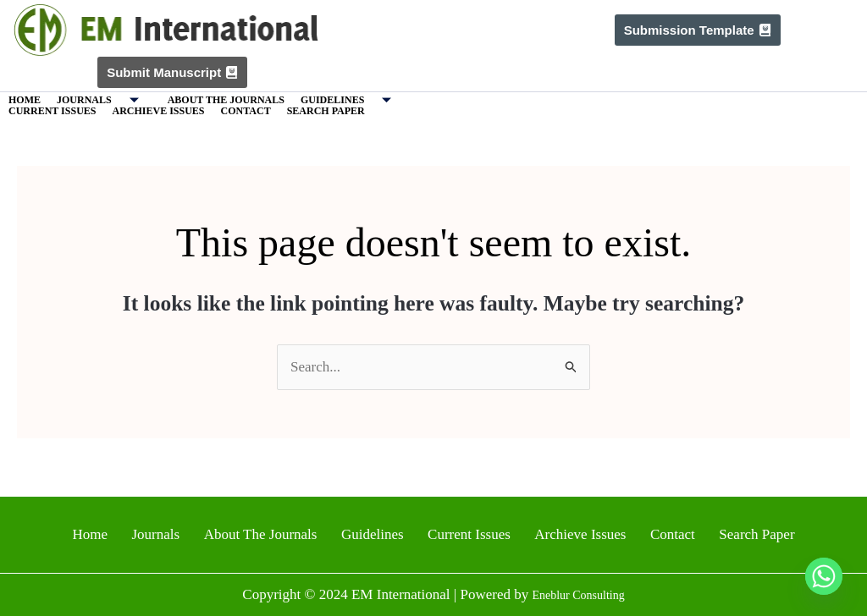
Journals (104, 100)
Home (25, 100)
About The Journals (226, 100)
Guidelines (352, 100)
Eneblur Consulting (579, 594)
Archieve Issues (158, 111)
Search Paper (326, 111)
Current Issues (52, 111)
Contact (246, 111)
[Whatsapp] (824, 576)
